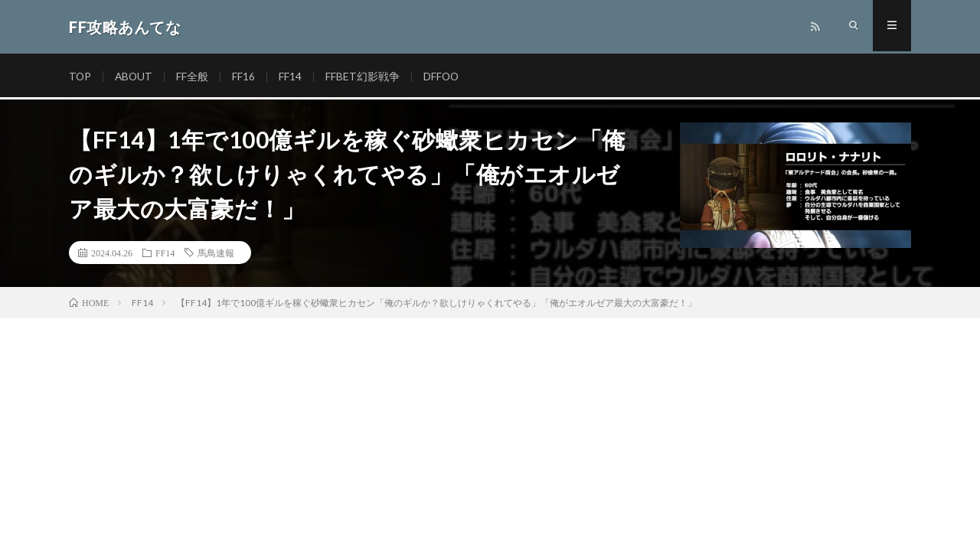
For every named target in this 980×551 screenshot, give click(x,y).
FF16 (246, 76)
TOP (80, 76)
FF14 (292, 76)
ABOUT (135, 76)
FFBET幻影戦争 (365, 76)
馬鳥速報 (216, 253)
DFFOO (444, 76)
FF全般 (194, 76)
